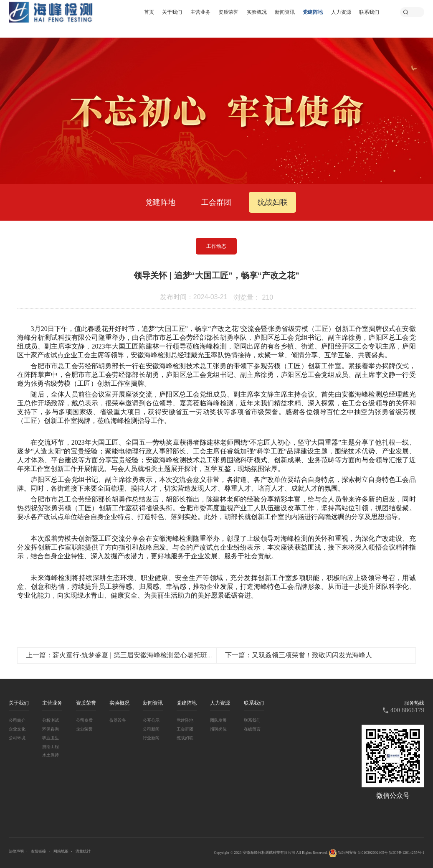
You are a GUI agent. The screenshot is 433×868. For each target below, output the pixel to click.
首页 (149, 12)
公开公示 (151, 720)
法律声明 (16, 851)
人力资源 (341, 12)
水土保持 (51, 755)
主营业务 (200, 12)
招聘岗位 (218, 729)
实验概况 (257, 12)
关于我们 (172, 12)
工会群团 (216, 202)
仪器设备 (118, 720)
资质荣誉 (228, 12)
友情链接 (38, 851)
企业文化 (17, 729)
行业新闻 (151, 738)
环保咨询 (51, 729)
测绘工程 (51, 747)
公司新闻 (151, 729)
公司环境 (17, 738)
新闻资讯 (285, 12)
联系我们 (369, 12)
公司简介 (17, 720)
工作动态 (216, 246)
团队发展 (218, 720)
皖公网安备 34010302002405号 (358, 853)
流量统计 (83, 851)
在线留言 (252, 729)
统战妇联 (273, 202)
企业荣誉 (84, 729)
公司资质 (84, 720)
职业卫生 (51, 738)
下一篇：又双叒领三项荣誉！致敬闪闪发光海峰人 (299, 655)
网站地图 (61, 851)
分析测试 (51, 720)
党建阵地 (313, 12)
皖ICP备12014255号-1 (406, 853)
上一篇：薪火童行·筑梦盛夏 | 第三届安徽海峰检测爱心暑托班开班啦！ (130, 655)
